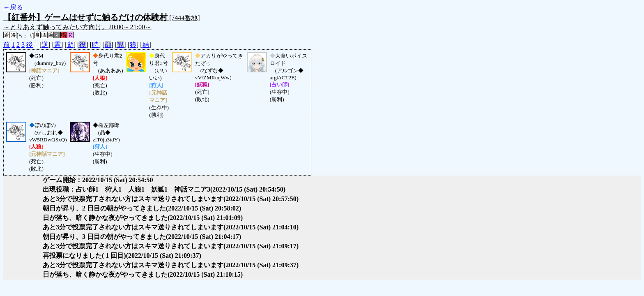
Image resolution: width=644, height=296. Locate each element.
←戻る (13, 7)
